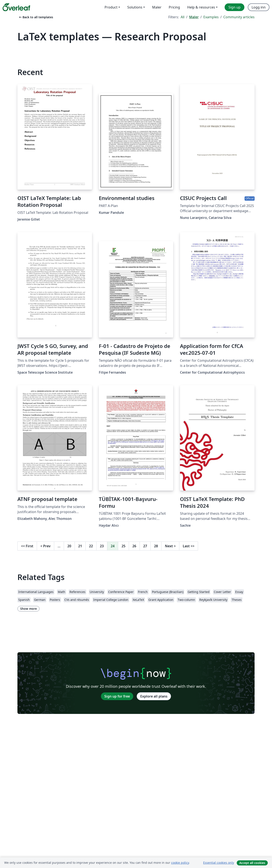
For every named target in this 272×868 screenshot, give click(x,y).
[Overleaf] (16, 7)
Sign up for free (117, 696)
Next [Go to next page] (170, 546)
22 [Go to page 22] (91, 546)
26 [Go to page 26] (134, 546)
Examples (211, 17)
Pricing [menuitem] (174, 7)
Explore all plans (154, 696)
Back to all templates (36, 17)
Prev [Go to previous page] (45, 546)
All (183, 17)
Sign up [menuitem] (234, 7)
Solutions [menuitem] (135, 7)
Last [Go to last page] (189, 546)
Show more (28, 609)
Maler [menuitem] (157, 7)
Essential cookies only (219, 863)
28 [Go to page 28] (156, 546)
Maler (194, 17)
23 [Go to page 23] (102, 546)
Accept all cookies (252, 863)
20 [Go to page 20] (69, 546)
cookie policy (180, 863)
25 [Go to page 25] (123, 546)
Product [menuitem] (111, 7)
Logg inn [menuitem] (259, 7)
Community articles (239, 17)
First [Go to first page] (27, 546)
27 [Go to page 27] (145, 546)
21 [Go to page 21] (80, 546)
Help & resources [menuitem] (201, 7)
